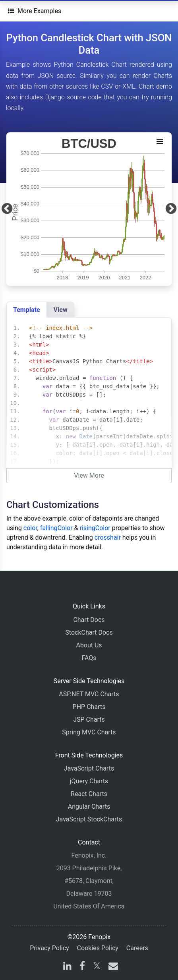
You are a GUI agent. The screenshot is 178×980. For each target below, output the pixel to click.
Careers (137, 948)
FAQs (89, 658)
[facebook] (82, 967)
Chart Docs (89, 620)
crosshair (108, 537)
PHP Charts (89, 707)
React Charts (89, 794)
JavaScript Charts (89, 768)
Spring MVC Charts (89, 732)
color (30, 528)
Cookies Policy (98, 948)
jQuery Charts (89, 781)
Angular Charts (89, 807)
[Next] (171, 209)
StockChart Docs (89, 632)
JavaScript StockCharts (89, 819)
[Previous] (7, 209)
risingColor (95, 528)
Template (27, 310)
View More (89, 475)
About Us (89, 645)
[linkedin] (67, 967)
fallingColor (56, 528)
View (61, 310)
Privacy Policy (49, 948)
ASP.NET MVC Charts (89, 694)
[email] (112, 967)
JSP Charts (89, 720)
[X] (97, 967)
